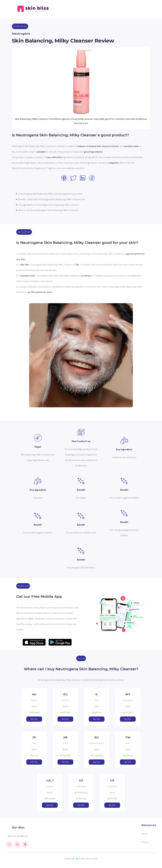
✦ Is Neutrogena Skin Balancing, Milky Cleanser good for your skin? (49, 194)
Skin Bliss (18, 828)
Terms (144, 833)
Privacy (145, 842)
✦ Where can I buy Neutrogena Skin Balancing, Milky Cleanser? (47, 210)
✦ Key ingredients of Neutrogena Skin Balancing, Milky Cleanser (47, 205)
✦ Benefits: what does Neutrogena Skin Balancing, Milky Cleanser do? (50, 199)
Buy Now (34, 719)
